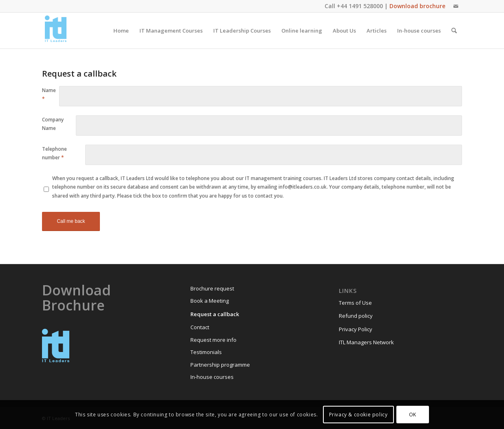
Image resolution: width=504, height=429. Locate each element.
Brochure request (212, 288)
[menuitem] (121, 31)
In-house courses (212, 377)
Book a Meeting (210, 301)
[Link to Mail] (456, 6)
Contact (200, 327)
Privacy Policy (356, 329)
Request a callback (215, 314)
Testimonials (206, 352)
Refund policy (356, 316)
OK (413, 415)
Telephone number (54, 153)
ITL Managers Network (366, 342)
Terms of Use (355, 303)
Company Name (53, 124)
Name (49, 95)
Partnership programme (220, 365)
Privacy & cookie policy (358, 415)
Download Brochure (76, 298)
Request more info (213, 340)
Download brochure (417, 6)
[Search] (454, 31)
